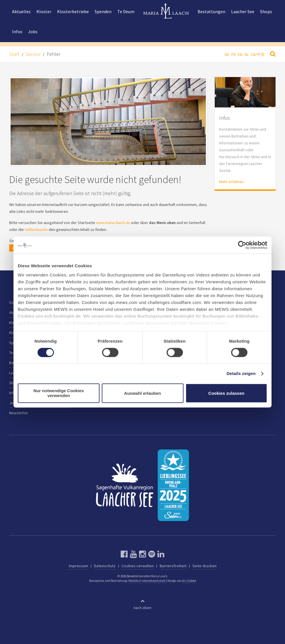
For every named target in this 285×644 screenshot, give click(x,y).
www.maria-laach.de (113, 223)
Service (33, 54)
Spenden (103, 11)
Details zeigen (241, 373)
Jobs (33, 32)
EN (240, 54)
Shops (266, 11)
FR (234, 54)
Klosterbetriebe (73, 11)
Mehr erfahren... (233, 182)
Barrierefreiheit (173, 566)
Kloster (44, 11)
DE (227, 54)
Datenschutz (105, 566)
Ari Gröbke (189, 581)
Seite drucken (204, 566)
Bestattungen (211, 11)
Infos (17, 32)
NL (247, 54)
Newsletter (19, 413)
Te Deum (126, 11)
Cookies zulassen (227, 393)
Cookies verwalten (138, 566)
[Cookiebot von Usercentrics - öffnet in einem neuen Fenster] (242, 245)
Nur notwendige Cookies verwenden (59, 393)
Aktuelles (21, 11)
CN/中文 (258, 54)
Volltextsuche (36, 229)
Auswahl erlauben (142, 393)
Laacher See (243, 11)
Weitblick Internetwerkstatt (147, 581)
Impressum (78, 566)
